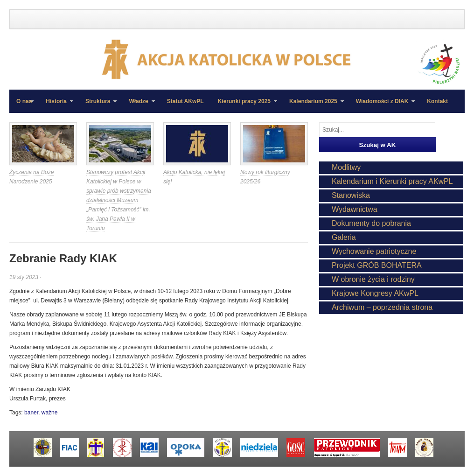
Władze (138, 105)
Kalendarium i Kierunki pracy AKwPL (392, 181)
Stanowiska (351, 195)
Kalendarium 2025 (313, 105)
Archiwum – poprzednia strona (382, 307)
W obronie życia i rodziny (373, 279)
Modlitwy (346, 167)
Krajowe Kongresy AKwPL (375, 293)
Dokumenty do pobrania (371, 223)
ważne (50, 413)
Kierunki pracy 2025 (244, 105)
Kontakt (437, 101)
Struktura (98, 105)
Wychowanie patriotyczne (374, 251)
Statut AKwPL (185, 101)
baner (31, 413)
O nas (24, 101)
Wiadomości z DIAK (382, 105)
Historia (56, 105)
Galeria (344, 237)
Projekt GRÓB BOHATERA (377, 265)
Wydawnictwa (355, 209)
